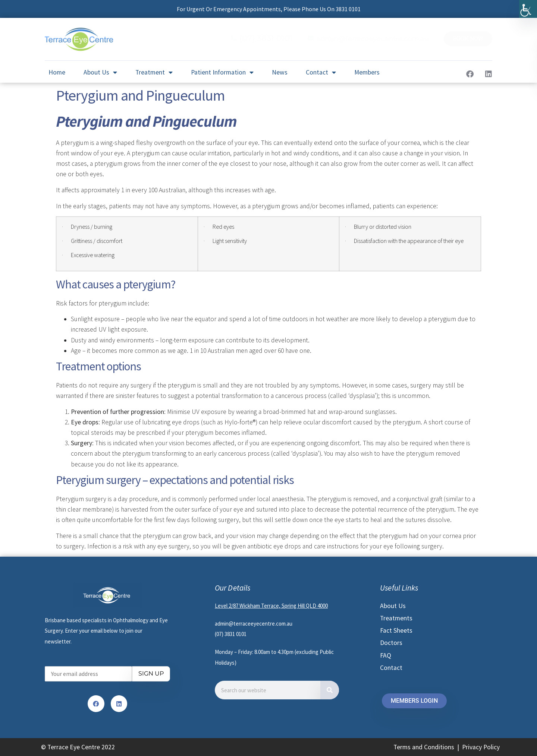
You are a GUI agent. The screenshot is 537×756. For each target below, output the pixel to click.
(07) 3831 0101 (266, 38)
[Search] (330, 690)
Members (367, 72)
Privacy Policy (481, 747)
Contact (321, 73)
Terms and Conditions (424, 747)
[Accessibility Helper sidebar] (528, 9)
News (280, 72)
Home (57, 72)
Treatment (154, 73)
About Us (100, 73)
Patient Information (222, 73)
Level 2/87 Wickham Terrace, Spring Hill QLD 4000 (271, 606)
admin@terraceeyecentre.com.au (373, 39)
